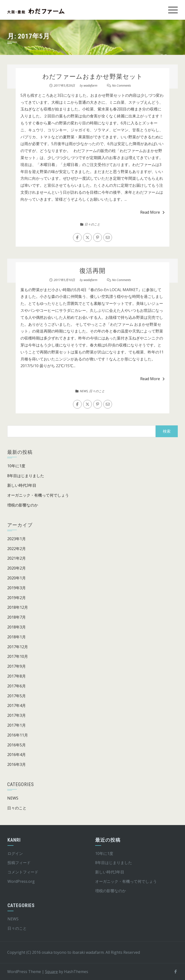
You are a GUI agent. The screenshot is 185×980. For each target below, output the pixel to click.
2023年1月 (17, 539)
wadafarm (90, 85)
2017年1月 (17, 725)
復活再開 (92, 271)
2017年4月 (17, 705)
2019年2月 (17, 598)
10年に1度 (16, 466)
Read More (152, 212)
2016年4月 (17, 755)
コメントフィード (23, 872)
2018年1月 (17, 637)
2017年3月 (17, 715)
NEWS (84, 391)
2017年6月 (17, 686)
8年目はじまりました (26, 476)
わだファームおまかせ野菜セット (93, 77)
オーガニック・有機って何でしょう (38, 495)
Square (51, 972)
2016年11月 (18, 735)
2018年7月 (17, 617)
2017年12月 (18, 647)
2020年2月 (17, 568)
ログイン (15, 853)
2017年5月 (17, 696)
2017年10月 (18, 656)
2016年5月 (17, 745)
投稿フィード (19, 863)
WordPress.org (21, 881)
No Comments (122, 85)
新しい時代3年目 (22, 485)
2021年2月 (17, 558)
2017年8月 (17, 676)
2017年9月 (17, 666)
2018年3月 (17, 627)
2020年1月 (17, 578)
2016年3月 (17, 764)
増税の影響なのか (23, 505)
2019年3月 (17, 588)
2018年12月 (18, 607)
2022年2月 (17, 549)
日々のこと (92, 224)
